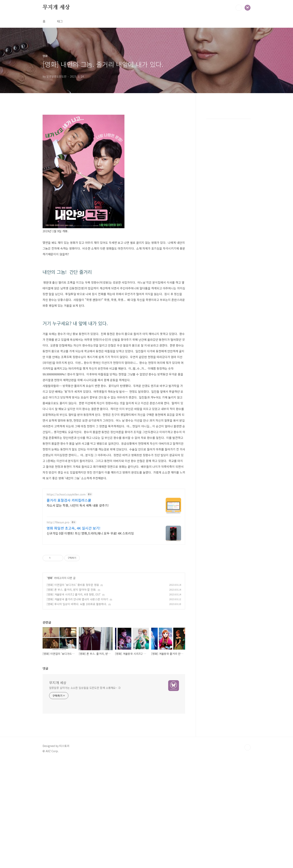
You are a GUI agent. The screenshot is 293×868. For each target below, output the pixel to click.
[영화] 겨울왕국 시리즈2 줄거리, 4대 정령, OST (74, 702)
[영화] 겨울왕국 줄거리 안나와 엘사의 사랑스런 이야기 (77, 707)
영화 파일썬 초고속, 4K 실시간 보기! (73, 636)
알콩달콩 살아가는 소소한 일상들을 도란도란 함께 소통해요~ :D (85, 795)
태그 (60, 21)
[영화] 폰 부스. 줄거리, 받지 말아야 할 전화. (71, 697)
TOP (248, 855)
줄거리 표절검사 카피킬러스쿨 (69, 608)
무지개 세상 (56, 8)
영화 (50, 686)
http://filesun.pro (58, 630)
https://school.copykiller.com (66, 602)
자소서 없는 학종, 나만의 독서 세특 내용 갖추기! (78, 613)
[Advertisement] (114, 138)
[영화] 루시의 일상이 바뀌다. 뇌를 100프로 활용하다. (77, 712)
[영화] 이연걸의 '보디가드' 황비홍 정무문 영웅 (73, 693)
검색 (239, 8)
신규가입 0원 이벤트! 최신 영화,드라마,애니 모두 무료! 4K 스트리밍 (90, 641)
